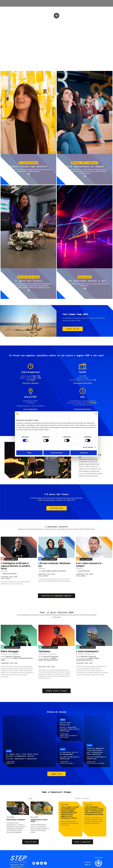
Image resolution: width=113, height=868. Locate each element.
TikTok (45, 863)
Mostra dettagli (88, 447)
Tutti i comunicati (82, 842)
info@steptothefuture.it (83, 409)
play (56, 16)
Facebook (34, 863)
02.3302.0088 (92, 403)
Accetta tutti (84, 453)
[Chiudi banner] (96, 414)
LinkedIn (41, 863)
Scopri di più (73, 329)
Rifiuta (29, 453)
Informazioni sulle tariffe (82, 383)
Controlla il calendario (31, 383)
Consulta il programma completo (56, 596)
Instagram (38, 863)
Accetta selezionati (56, 453)
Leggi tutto (56, 774)
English (88, 865)
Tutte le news (31, 842)
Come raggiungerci (31, 409)
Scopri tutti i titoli (56, 691)
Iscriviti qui (56, 508)
